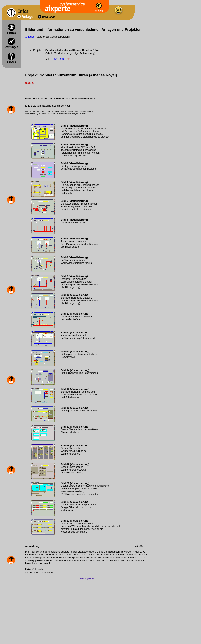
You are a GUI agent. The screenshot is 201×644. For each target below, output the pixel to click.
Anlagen (30, 37)
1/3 (56, 59)
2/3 (62, 59)
